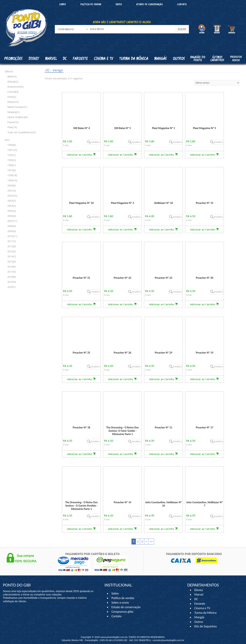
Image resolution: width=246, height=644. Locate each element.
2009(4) (12, 231)
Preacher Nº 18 (81, 427)
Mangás (161, 58)
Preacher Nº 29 (163, 353)
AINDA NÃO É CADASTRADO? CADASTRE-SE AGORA (122, 22)
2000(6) (12, 185)
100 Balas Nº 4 (82, 128)
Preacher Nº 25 (81, 353)
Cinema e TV (202, 608)
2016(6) (12, 267)
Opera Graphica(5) (18, 117)
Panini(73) (13, 122)
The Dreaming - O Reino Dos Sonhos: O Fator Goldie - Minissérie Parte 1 (122, 431)
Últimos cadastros (217, 58)
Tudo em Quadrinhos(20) (22, 132)
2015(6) (12, 261)
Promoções (13, 58)
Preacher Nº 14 (122, 502)
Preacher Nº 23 (163, 278)
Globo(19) (13, 102)
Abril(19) (12, 77)
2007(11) (12, 221)
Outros (199, 622)
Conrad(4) (13, 92)
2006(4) (12, 216)
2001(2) (12, 191)
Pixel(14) (12, 127)
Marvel (199, 595)
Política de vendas (91, 4)
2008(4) (12, 226)
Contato (182, 4)
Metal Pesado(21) (17, 107)
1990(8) (12, 145)
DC (48, 70)
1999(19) (12, 180)
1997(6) (12, 170)
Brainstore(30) (15, 87)
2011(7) (12, 241)
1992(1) (12, 155)
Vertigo (57, 70)
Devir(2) (12, 97)
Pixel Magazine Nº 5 (204, 128)
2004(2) (12, 206)
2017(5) (12, 272)
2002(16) (12, 196)
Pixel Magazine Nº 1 (163, 128)
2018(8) (12, 277)
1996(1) (12, 165)
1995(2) (12, 160)
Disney (199, 590)
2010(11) (12, 236)
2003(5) (12, 201)
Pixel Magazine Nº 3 (122, 203)
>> (151, 542)
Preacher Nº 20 (204, 278)
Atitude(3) (13, 82)
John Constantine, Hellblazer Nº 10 (164, 504)
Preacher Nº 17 (204, 427)
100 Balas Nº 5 (123, 128)
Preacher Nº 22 (122, 278)
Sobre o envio (120, 603)
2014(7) (12, 256)
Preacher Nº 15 (204, 203)
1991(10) (12, 150)
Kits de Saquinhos (206, 626)
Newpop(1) (14, 112)
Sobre (63, 4)
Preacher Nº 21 (81, 278)
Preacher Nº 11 (163, 427)
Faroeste (200, 604)
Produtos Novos (236, 58)
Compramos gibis (122, 612)
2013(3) (12, 251)
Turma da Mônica (205, 613)
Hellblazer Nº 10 (164, 203)
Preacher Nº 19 (204, 353)
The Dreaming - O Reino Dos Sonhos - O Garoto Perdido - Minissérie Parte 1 (81, 506)
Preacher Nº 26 (122, 353)
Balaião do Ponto (198, 58)
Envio (119, 4)
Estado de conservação (149, 4)
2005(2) (12, 211)
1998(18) (12, 175)
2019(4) (12, 282)
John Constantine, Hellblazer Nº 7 (205, 504)
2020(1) (12, 287)
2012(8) (12, 246)
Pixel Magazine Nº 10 (81, 203)
